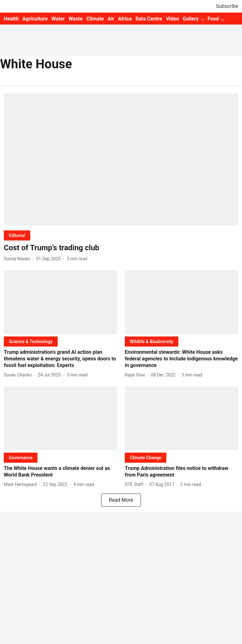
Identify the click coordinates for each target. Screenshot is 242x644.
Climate (95, 19)
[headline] (121, 248)
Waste (76, 19)
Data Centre (149, 19)
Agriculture (35, 19)
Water (58, 19)
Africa (125, 19)
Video (173, 19)
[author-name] (18, 259)
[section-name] (17, 235)
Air (111, 19)
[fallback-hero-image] (121, 159)
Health (11, 19)
